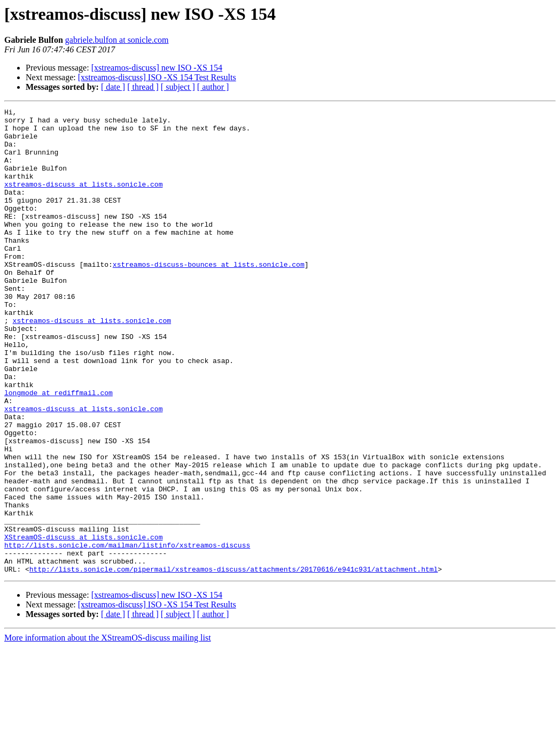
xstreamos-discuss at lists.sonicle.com (83, 200)
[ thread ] (143, 87)
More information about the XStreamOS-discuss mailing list (108, 731)
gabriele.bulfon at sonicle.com (117, 40)
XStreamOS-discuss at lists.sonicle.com (83, 623)
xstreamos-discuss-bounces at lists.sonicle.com (209, 296)
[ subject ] (178, 87)
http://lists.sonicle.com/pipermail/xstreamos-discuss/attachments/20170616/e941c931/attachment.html (234, 662)
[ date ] (113, 87)
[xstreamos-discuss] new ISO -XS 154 (157, 68)
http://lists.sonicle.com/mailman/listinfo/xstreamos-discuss (127, 633)
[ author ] (213, 87)
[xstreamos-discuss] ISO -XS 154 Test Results (157, 77)
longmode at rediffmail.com (59, 450)
